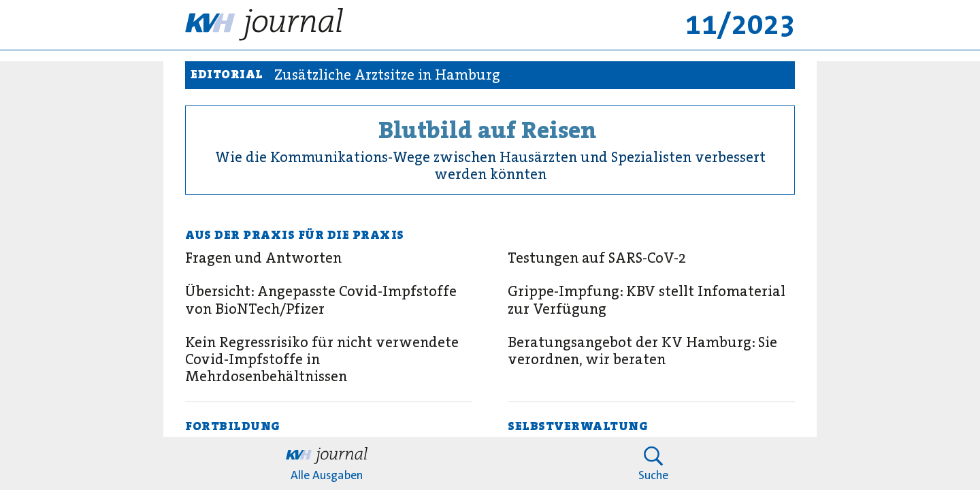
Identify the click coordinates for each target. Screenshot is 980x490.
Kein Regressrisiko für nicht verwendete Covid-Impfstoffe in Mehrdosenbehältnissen (322, 360)
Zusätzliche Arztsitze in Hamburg (387, 75)
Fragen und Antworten (263, 258)
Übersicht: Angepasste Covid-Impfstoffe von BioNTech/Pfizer (321, 300)
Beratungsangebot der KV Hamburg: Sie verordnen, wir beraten (642, 351)
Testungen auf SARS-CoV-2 (597, 258)
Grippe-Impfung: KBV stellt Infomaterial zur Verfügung (647, 300)
